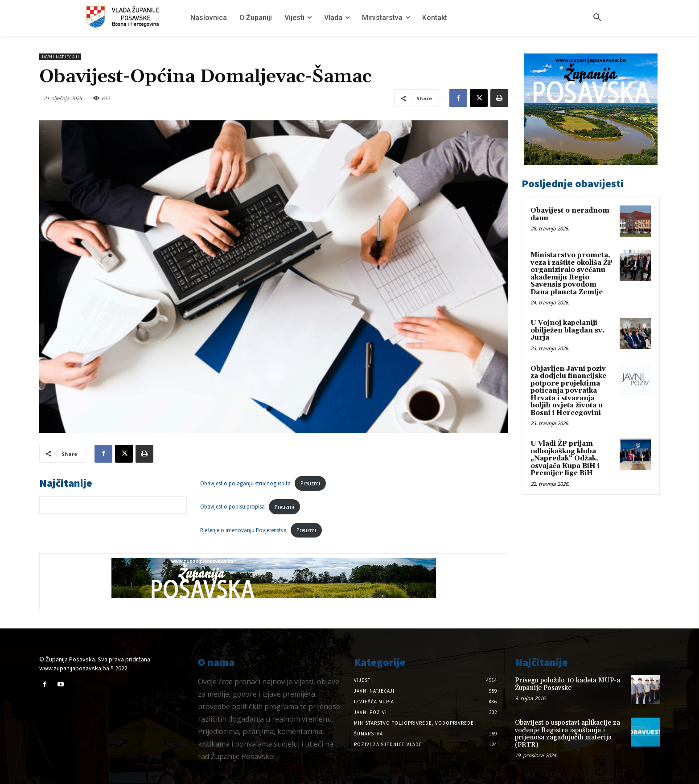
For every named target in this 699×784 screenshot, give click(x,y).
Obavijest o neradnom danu (570, 214)
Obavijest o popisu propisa (232, 507)
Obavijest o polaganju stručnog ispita (245, 483)
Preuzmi (310, 483)
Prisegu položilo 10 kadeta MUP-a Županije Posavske (567, 684)
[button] (597, 18)
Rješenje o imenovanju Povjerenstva (243, 530)
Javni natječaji (60, 57)
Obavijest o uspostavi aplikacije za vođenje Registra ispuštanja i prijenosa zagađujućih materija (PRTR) (567, 734)
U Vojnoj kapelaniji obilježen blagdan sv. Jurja (567, 330)
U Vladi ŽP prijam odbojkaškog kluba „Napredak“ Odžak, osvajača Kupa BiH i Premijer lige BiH (565, 458)
